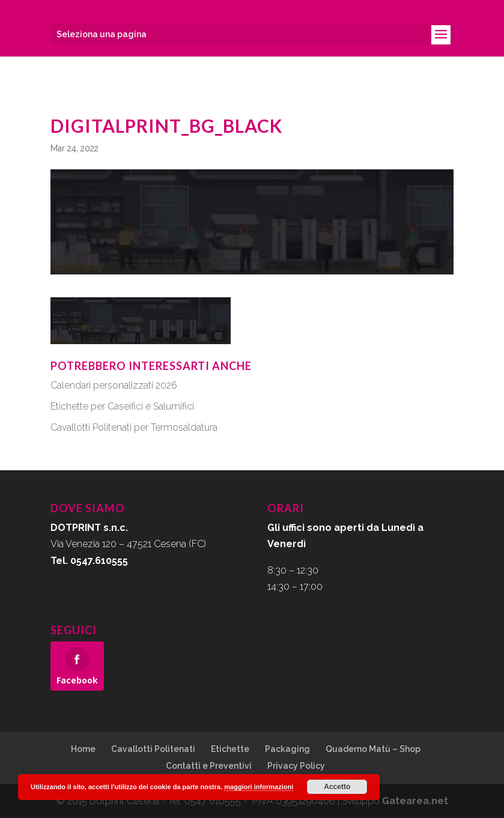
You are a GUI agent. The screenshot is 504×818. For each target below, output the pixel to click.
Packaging (287, 749)
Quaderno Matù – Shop (373, 749)
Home (83, 749)
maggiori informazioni (259, 787)
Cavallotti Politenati (153, 749)
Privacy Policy (296, 766)
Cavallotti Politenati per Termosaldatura (134, 427)
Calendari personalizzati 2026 (114, 385)
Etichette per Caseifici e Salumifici (122, 406)
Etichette (230, 749)
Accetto (337, 787)
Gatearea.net (415, 801)
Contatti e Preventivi (209, 766)
